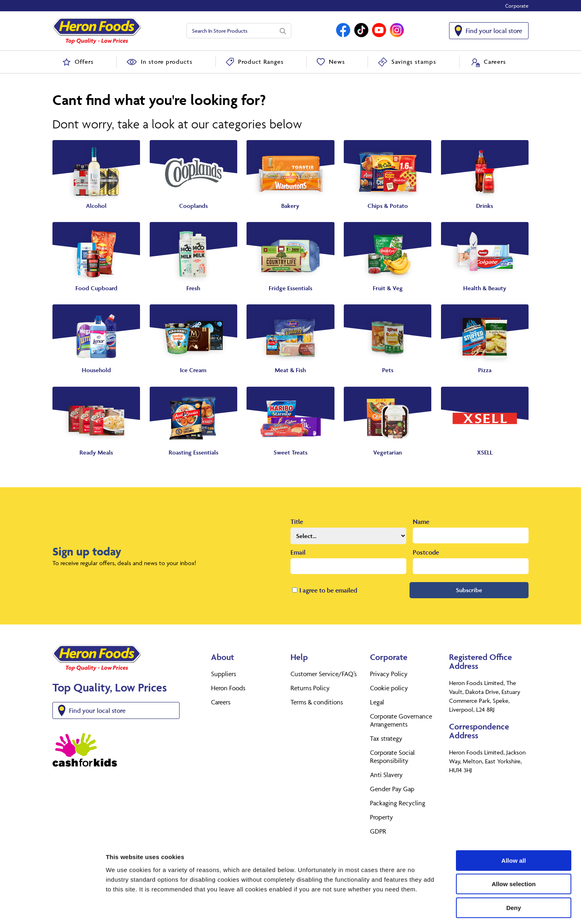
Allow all (514, 825)
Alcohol (96, 206)
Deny (514, 873)
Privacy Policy (389, 674)
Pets (388, 370)
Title (297, 522)
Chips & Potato (388, 206)
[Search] (283, 31)
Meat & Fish (290, 370)
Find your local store (494, 31)
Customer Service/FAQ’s (324, 674)
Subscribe (469, 590)
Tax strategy (386, 738)
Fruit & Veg (388, 288)
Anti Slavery (386, 775)
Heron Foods (228, 688)
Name (421, 522)
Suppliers (224, 674)
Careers (221, 702)
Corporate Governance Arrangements (401, 720)
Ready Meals (96, 452)
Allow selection (513, 849)
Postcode (426, 552)
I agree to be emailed (328, 590)
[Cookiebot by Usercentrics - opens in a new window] (52, 908)
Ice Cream (193, 370)
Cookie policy (389, 688)
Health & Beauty (485, 288)
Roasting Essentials (193, 452)
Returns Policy (310, 688)
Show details (423, 908)
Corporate (517, 6)
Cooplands (193, 206)
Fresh (193, 288)
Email (298, 552)
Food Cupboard (96, 288)
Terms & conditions (317, 702)
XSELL (485, 452)
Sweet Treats (290, 452)
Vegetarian (388, 452)
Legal (377, 702)
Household (96, 370)
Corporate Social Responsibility (392, 756)
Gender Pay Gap (392, 789)
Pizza (485, 370)
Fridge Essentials (290, 288)
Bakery (290, 206)
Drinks (485, 206)
